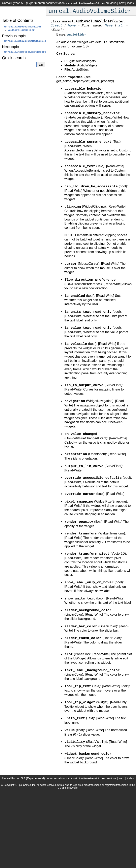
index (131, 3)
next (122, 3)
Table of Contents (18, 20)
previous (111, 3)
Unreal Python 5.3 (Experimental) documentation (33, 3)
